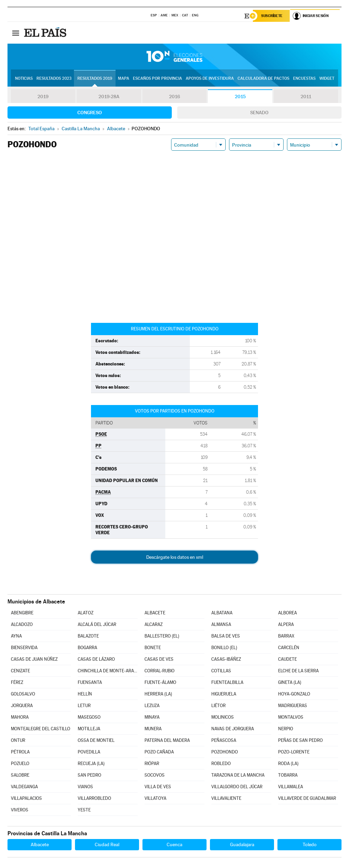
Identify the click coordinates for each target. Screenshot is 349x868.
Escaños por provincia (157, 79)
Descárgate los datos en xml (175, 557)
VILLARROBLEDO (94, 799)
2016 (174, 97)
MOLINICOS (223, 717)
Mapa (124, 79)
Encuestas (304, 79)
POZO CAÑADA (159, 752)
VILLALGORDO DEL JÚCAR (237, 787)
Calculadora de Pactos (263, 79)
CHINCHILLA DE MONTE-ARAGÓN (108, 671)
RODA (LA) (288, 764)
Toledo (310, 845)
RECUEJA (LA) (91, 764)
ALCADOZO (22, 625)
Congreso (90, 113)
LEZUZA (152, 706)
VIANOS (85, 787)
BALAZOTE (88, 636)
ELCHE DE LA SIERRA (298, 671)
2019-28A (109, 97)
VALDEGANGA (24, 787)
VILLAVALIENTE (226, 799)
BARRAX (286, 636)
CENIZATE (20, 671)
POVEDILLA (89, 752)
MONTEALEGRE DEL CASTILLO (41, 729)
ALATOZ (86, 613)
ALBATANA (222, 613)
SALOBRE (20, 775)
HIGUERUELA (224, 694)
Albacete (40, 845)
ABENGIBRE (22, 613)
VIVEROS (20, 810)
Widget (327, 79)
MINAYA (152, 717)
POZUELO (20, 764)
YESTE (84, 810)
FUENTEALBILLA (227, 683)
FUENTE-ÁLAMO (160, 683)
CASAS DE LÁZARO (96, 660)
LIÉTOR (218, 706)
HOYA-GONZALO (294, 694)
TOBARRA (288, 775)
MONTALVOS (291, 717)
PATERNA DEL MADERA (167, 741)
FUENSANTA (90, 683)
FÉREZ (17, 683)
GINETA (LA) (290, 683)
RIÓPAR (152, 764)
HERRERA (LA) (158, 694)
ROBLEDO (221, 764)
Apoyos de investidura (210, 79)
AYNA (16, 636)
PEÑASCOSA (224, 741)
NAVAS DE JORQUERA (233, 729)
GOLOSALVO (23, 694)
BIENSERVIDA (24, 648)
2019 (43, 97)
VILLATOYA (155, 799)
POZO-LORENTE (294, 752)
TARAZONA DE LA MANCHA (238, 775)
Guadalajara (242, 845)
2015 (240, 97)
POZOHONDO (225, 752)
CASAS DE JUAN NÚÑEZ (34, 660)
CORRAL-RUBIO (160, 671)
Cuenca (174, 845)
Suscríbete (272, 16)
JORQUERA (22, 706)
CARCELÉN (289, 648)
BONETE (153, 648)
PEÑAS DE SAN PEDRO (300, 741)
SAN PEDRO (89, 775)
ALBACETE (155, 613)
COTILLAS (221, 671)
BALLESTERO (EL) (162, 636)
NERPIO (286, 729)
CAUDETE (287, 660)
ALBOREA (287, 613)
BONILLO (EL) (224, 648)
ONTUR (18, 741)
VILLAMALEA (291, 787)
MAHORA (20, 717)
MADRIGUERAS (293, 706)
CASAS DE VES (159, 660)
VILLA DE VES (158, 787)
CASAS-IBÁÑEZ (226, 660)
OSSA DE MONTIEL (96, 741)
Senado (259, 113)
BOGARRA (87, 648)
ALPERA (286, 625)
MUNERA (153, 729)
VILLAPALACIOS (26, 799)
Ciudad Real (107, 845)
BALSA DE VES (226, 636)
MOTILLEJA (89, 729)
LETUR (84, 706)
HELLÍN (85, 694)
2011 (306, 97)
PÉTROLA (20, 752)
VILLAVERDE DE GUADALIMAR (307, 799)
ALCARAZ (154, 625)
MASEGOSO (89, 717)
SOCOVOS (155, 775)
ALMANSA (221, 625)
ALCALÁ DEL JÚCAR (97, 625)
